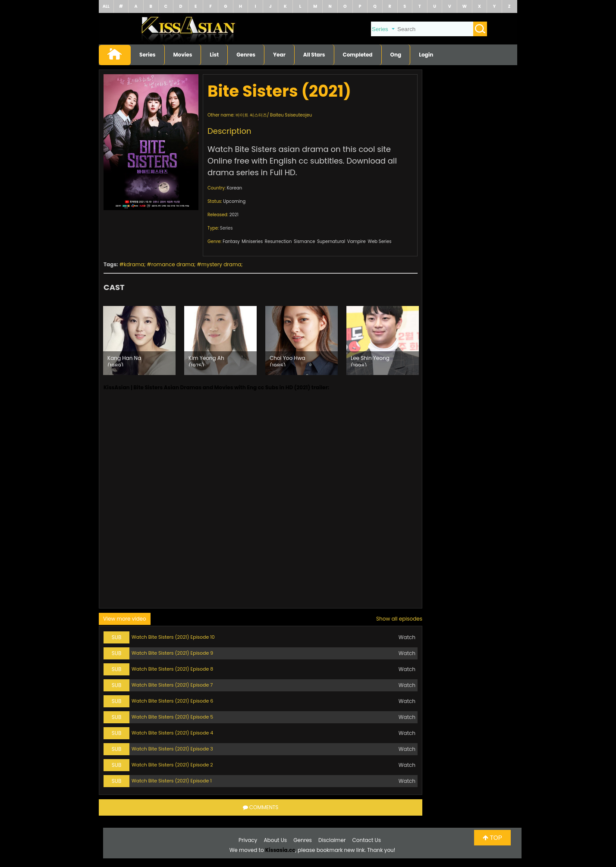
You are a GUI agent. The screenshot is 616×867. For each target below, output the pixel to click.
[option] (139, 340)
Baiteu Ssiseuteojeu (291, 115)
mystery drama (222, 264)
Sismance (304, 241)
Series (148, 55)
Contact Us (367, 840)
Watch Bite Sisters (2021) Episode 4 (172, 733)
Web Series (379, 241)
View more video (125, 619)
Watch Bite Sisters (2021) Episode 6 (172, 701)
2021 (234, 215)
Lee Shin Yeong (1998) (370, 360)
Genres (246, 55)
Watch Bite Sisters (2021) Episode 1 (172, 781)
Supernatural (331, 241)
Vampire (357, 241)
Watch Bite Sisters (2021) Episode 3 (172, 749)
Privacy (248, 840)
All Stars (314, 55)
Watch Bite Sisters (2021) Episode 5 (172, 717)
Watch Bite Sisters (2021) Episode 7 (172, 685)
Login (426, 55)
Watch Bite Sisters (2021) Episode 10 (173, 637)
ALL (106, 6)
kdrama (134, 264)
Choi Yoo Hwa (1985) (288, 360)
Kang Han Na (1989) (124, 360)
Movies (183, 55)
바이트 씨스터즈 (251, 115)
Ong (396, 55)
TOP (492, 838)
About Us (276, 840)
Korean (234, 188)
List (214, 55)
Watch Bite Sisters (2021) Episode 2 (172, 765)
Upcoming (234, 201)
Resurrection (278, 241)
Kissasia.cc (280, 850)
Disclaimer (332, 840)
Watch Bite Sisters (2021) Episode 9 (172, 653)
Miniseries (252, 241)
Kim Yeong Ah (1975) (206, 360)
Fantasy (231, 241)
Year (279, 55)
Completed (358, 55)
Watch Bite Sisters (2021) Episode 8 (172, 669)
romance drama (173, 264)
